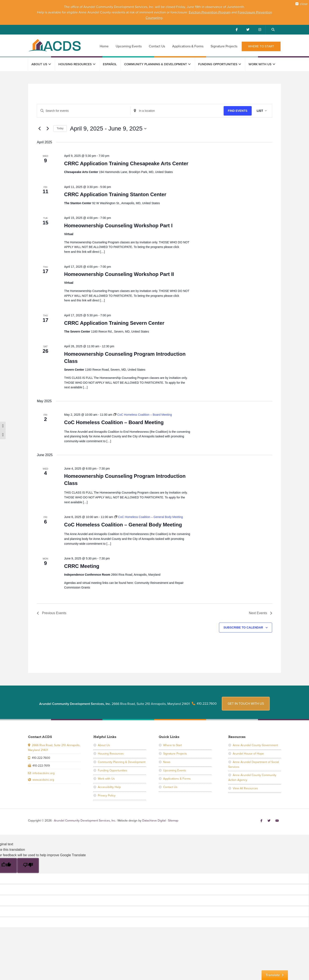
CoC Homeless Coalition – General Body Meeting (123, 525)
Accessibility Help (109, 784)
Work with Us (106, 776)
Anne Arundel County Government (255, 742)
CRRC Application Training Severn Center (114, 323)
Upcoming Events (175, 768)
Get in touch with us (246, 701)
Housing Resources (111, 751)
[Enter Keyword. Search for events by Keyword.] (84, 111)
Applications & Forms (177, 776)
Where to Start (173, 742)
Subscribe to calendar (243, 627)
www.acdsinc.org (43, 777)
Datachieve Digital (154, 818)
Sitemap (173, 818)
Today (60, 128)
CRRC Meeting (82, 566)
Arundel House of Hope (248, 751)
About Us (104, 742)
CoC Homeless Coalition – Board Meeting (114, 422)
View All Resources (245, 785)
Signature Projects (175, 751)
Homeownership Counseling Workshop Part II (119, 274)
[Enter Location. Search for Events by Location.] (177, 111)
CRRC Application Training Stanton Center (115, 194)
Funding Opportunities (113, 768)
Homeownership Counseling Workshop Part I (118, 226)
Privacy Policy (107, 793)
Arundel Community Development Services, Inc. (54, 45)
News (167, 759)
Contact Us (170, 784)
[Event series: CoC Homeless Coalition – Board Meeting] (143, 415)
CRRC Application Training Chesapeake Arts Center (126, 163)
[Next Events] (48, 129)
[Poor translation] (28, 863)
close (301, 7)
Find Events (238, 111)
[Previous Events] (39, 129)
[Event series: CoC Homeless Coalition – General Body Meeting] (148, 517)
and (234, 12)
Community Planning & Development (122, 759)
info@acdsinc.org (44, 770)
